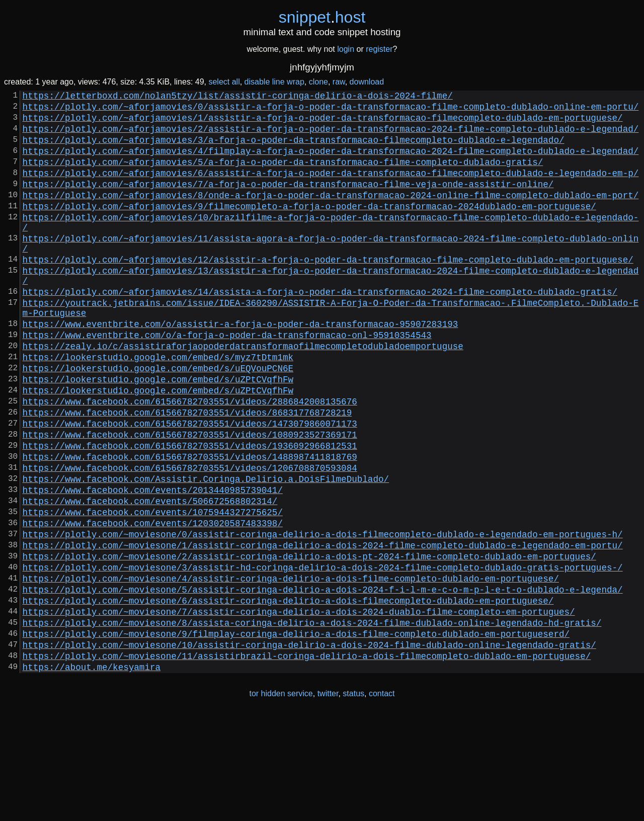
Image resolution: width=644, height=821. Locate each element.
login (346, 49)
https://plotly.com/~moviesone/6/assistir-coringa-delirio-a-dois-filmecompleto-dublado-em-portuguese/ (288, 695)
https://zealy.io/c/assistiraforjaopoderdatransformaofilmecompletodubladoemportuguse (243, 394)
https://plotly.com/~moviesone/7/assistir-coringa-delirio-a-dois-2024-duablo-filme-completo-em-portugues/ (299, 708)
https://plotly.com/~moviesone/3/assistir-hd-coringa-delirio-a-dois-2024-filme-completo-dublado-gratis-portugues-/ (323, 655)
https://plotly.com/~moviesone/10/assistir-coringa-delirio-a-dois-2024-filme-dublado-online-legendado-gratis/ (309, 747)
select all (224, 82)
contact (382, 800)
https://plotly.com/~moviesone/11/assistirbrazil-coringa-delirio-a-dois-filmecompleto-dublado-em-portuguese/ (307, 760)
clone (318, 82)
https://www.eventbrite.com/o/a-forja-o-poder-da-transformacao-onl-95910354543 (227, 381)
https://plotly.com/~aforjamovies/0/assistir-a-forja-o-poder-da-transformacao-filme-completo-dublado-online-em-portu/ (331, 110)
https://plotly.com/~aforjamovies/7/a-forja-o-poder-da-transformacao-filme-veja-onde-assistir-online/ (288, 202)
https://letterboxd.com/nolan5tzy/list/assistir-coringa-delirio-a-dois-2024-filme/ (238, 97)
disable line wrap (274, 82)
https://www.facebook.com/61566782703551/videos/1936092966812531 (190, 512)
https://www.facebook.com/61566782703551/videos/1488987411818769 (190, 525)
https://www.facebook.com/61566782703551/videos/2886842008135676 (190, 459)
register (379, 49)
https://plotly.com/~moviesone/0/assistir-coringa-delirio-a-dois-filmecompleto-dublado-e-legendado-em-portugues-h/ (323, 616)
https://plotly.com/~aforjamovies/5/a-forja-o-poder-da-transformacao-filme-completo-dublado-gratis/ (283, 176)
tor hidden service (281, 800)
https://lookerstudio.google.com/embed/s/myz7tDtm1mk (158, 407)
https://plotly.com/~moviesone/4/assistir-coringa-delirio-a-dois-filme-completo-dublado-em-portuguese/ (291, 669)
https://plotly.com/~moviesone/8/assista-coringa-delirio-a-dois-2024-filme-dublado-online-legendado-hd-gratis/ (312, 721)
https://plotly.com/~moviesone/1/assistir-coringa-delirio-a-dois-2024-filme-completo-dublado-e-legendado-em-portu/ (323, 629)
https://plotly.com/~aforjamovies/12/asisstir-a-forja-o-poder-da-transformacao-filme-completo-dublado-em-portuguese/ (328, 291)
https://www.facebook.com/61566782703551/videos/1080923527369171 (190, 499)
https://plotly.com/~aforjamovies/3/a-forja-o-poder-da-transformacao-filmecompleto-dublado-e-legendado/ (294, 149)
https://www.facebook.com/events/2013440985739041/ (153, 564)
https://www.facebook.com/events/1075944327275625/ (153, 590)
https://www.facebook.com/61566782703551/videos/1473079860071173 (190, 485)
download (367, 82)
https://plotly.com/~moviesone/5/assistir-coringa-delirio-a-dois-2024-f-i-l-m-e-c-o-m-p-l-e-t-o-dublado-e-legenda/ (323, 682)
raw (339, 82)
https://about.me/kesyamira (92, 773)
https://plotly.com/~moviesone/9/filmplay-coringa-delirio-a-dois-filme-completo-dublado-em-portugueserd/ (296, 734)
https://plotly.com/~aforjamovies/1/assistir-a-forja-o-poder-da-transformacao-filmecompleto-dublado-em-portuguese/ (323, 123)
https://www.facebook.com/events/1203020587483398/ (153, 603)
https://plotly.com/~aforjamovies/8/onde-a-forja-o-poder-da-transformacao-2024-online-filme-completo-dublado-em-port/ (331, 215)
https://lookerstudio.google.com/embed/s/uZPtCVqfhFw (158, 433)
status (353, 800)
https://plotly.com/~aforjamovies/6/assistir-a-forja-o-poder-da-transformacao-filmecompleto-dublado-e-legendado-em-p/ (331, 189)
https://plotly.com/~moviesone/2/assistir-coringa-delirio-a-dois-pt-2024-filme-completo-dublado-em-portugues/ (309, 642)
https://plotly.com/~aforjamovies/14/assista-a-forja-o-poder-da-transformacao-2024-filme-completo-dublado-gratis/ (320, 330)
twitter (328, 800)
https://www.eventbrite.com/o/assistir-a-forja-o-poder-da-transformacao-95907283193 (240, 368)
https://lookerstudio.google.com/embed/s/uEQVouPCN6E (158, 420)
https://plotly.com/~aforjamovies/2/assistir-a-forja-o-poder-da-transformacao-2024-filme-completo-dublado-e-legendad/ (331, 136)
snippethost (322, 17)
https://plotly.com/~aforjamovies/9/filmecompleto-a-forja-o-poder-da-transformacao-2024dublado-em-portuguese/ (309, 228)
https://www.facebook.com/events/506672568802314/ (150, 577)
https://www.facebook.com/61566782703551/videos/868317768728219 (187, 472)
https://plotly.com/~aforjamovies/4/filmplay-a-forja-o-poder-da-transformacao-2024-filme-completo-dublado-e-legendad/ (331, 162)
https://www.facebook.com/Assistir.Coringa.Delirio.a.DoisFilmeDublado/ (206, 551)
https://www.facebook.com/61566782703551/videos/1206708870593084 (190, 538)
